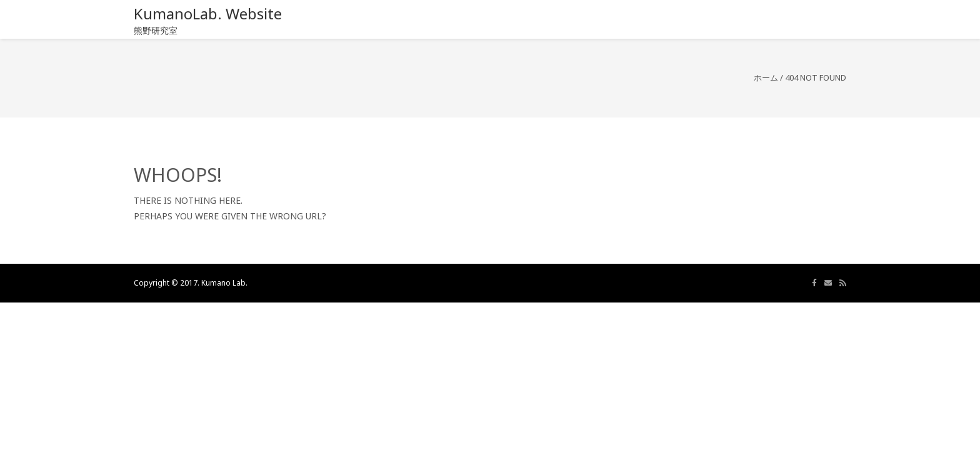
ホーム (766, 77)
